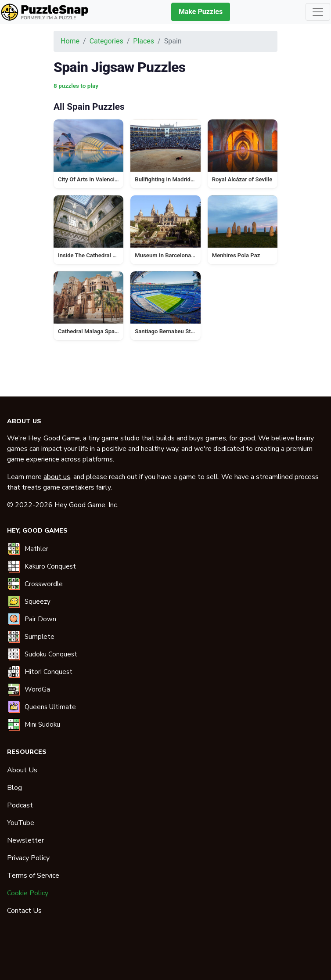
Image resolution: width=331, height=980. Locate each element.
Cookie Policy (28, 893)
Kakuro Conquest (50, 566)
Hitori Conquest (49, 672)
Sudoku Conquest (51, 654)
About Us (22, 770)
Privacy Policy (28, 858)
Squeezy (38, 602)
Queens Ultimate (50, 707)
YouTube (21, 823)
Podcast (20, 805)
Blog (14, 788)
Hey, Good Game (54, 438)
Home (70, 41)
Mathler (36, 549)
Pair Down (40, 619)
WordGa (37, 689)
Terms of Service (33, 876)
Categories (106, 41)
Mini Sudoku (42, 724)
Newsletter (25, 840)
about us (57, 477)
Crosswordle (44, 584)
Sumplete (40, 637)
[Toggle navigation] (318, 12)
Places (144, 41)
